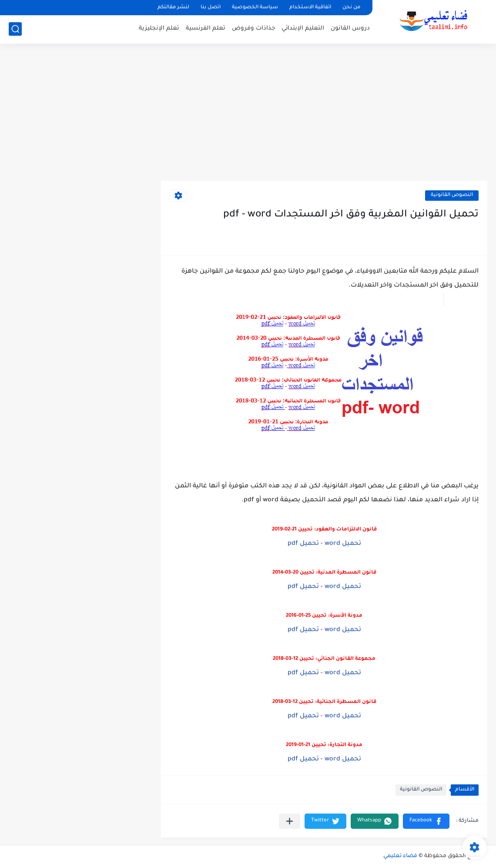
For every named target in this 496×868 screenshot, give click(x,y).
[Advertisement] (248, 113)
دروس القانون (350, 29)
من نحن (351, 8)
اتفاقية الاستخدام (310, 8)
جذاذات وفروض (253, 29)
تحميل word (343, 544)
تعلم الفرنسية (206, 29)
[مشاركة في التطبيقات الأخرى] (290, 821)
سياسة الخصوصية (255, 8)
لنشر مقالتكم (173, 8)
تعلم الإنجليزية (159, 29)
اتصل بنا (211, 8)
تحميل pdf (303, 544)
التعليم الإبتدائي (303, 29)
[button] (426, 821)
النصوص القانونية (452, 195)
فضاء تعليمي (400, 856)
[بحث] (15, 29)
